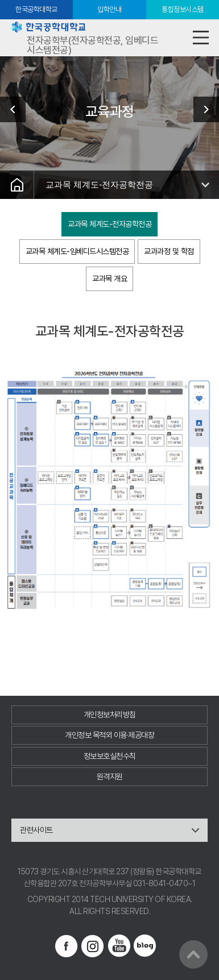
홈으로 (17, 185)
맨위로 (193, 954)
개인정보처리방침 (110, 715)
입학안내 (109, 9)
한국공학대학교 (36, 9)
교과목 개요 (109, 279)
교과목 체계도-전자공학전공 (99, 184)
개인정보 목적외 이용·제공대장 (109, 735)
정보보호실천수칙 (110, 756)
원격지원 (110, 776)
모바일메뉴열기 (201, 38)
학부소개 (17, 109)
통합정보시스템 (183, 9)
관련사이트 (36, 830)
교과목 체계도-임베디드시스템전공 (77, 251)
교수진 (202, 109)
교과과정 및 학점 (169, 251)
